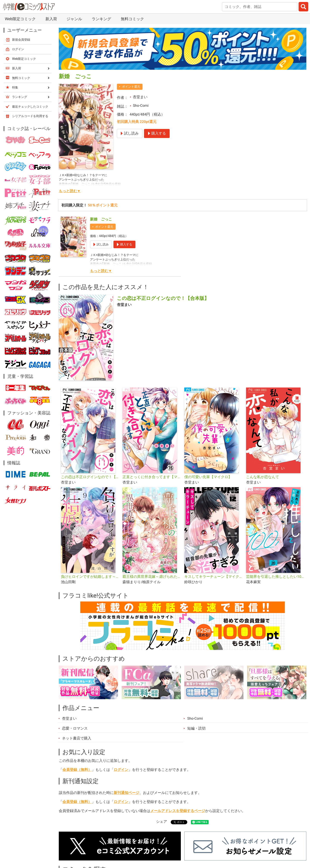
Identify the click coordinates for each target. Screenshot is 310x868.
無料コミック (132, 19)
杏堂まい (140, 97)
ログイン (121, 770)
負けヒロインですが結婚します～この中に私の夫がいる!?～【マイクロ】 (90, 577)
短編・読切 (196, 728)
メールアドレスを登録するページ (178, 811)
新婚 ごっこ (101, 219)
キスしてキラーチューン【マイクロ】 (213, 577)
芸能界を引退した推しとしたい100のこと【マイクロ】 (275, 577)
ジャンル (74, 19)
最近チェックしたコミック (30, 107)
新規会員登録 (21, 40)
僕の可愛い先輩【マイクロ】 (208, 477)
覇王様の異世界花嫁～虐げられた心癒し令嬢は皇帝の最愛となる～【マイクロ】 (152, 577)
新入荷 (51, 19)
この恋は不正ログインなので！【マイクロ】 (90, 477)
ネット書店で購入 (77, 738)
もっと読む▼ (70, 191)
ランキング (101, 19)
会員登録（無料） (77, 770)
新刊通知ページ (126, 793)
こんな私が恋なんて (263, 477)
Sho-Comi (141, 105)
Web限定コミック (20, 19)
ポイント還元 (131, 87)
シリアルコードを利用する (30, 116)
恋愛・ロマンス (75, 728)
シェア (162, 821)
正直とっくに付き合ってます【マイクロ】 (152, 477)
